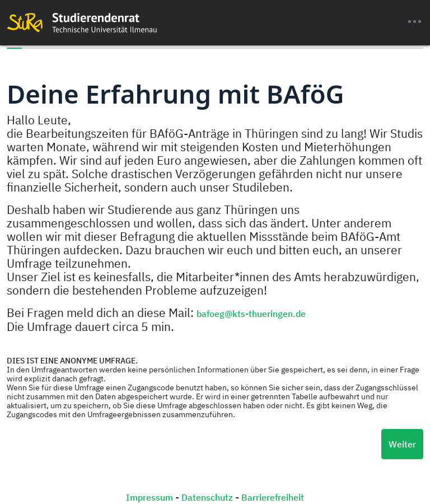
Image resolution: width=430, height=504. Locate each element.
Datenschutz (207, 497)
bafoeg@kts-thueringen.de (251, 314)
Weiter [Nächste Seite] (402, 444)
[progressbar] (215, 48)
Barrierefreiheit (273, 497)
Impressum (149, 497)
